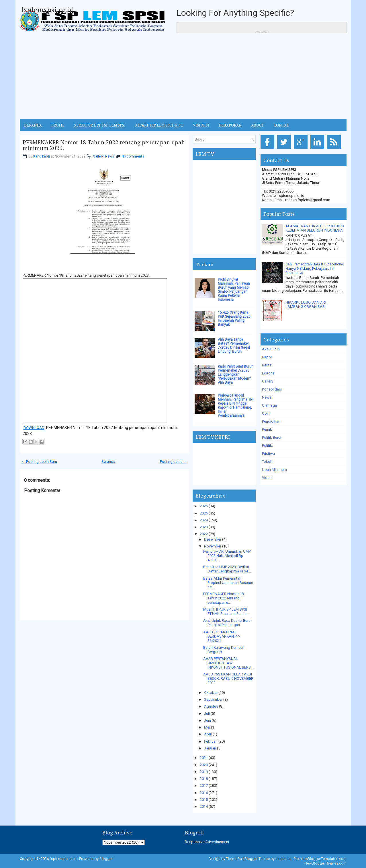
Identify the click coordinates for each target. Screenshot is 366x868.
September (213, 699)
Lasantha (283, 859)
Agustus (211, 706)
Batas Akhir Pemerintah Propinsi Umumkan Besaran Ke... (228, 583)
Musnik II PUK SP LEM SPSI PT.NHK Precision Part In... (226, 611)
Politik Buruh (272, 437)
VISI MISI (201, 125)
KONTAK (281, 125)
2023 (204, 527)
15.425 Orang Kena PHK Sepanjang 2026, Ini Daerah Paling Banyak (235, 319)
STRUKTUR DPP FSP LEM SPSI (100, 125)
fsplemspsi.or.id (48, 9)
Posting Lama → (174, 462)
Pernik (267, 429)
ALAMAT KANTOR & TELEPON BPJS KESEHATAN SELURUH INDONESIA (315, 228)
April (208, 734)
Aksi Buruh (271, 349)
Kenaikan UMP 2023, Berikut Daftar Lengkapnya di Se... (227, 569)
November (213, 546)
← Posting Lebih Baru (39, 462)
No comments (133, 156)
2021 (204, 758)
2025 (204, 513)
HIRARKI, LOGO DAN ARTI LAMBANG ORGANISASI (307, 304)
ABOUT (258, 125)
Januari (210, 748)
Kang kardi (42, 156)
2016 (204, 793)
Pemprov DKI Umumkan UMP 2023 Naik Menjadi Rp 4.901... (227, 556)
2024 (204, 520)
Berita (267, 365)
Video (267, 478)
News (110, 156)
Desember (213, 539)
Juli (207, 713)
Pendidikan (271, 421)
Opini (266, 413)
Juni (208, 720)
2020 (204, 765)
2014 (204, 806)
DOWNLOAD (34, 428)
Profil (58, 125)
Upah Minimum (274, 470)
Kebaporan (230, 125)
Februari (211, 741)
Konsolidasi (272, 389)
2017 (204, 786)
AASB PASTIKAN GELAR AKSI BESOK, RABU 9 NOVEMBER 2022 (228, 678)
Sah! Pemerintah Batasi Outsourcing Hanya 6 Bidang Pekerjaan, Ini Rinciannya (315, 268)
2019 (204, 772)
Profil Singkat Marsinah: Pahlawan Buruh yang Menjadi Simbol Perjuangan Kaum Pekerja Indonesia (234, 290)
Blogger (106, 859)
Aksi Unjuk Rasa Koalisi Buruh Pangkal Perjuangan (228, 623)
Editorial (269, 373)
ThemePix (234, 859)
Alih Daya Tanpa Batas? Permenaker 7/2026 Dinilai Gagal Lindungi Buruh (234, 345)
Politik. (267, 445)
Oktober (211, 693)
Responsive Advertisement (207, 842)
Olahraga (269, 405)
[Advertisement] (183, 76)
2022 (204, 534)
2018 (204, 779)
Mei (207, 727)
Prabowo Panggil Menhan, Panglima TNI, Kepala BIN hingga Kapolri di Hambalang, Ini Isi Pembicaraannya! (236, 405)
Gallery (98, 156)
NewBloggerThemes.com (325, 863)
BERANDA (33, 125)
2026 (204, 506)
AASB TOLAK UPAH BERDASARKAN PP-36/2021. (222, 636)
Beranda (108, 462)
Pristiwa (268, 454)
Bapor (267, 357)
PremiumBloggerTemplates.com (320, 859)
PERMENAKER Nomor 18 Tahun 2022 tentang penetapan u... (223, 598)
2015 (204, 800)
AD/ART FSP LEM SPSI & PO (159, 125)
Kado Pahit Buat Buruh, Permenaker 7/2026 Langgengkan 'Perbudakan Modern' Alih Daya (236, 374)
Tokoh (267, 462)
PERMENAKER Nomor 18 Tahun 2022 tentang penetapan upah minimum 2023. (104, 145)
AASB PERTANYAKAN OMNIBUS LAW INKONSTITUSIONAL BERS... (228, 663)
